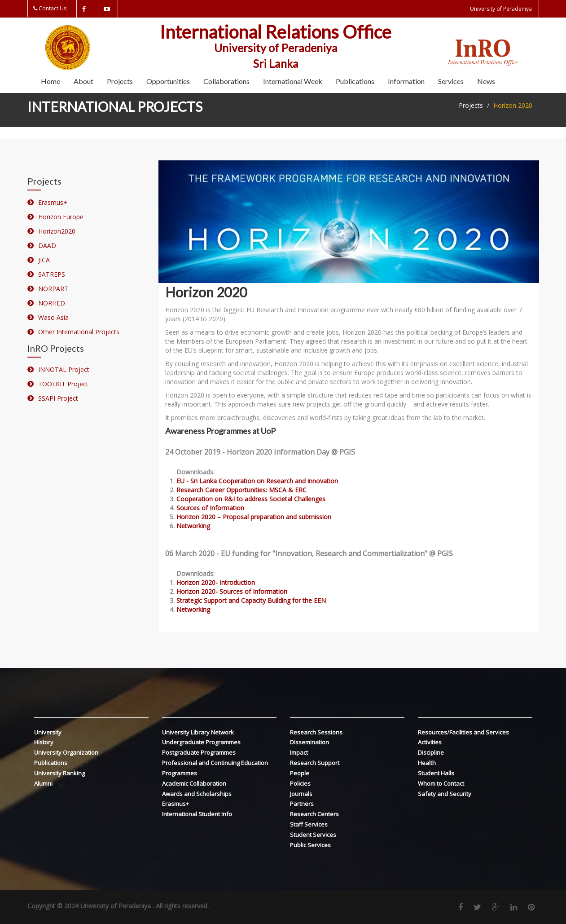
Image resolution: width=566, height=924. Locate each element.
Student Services (313, 835)
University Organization (66, 752)
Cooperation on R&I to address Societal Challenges (251, 499)
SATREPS (52, 274)
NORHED (52, 303)
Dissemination (309, 742)
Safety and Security (445, 794)
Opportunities (168, 81)
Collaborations (226, 81)
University (48, 732)
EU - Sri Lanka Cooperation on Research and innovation (257, 481)
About (83, 81)
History (44, 742)
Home (50, 81)
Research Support (315, 763)
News (486, 81)
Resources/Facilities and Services (463, 732)
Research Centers (314, 814)
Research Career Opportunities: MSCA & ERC (241, 490)
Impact (299, 752)
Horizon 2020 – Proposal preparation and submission (254, 517)
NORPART (53, 289)
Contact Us (53, 8)
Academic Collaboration (194, 783)
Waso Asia (53, 317)
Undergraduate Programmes (201, 742)
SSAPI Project (58, 398)
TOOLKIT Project (63, 384)
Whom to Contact (441, 783)
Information (406, 81)
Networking (193, 526)
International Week (293, 81)
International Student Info (197, 814)
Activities (430, 742)
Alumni (43, 783)
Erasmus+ (53, 202)
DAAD (47, 245)
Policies (300, 783)
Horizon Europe (61, 217)
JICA (44, 260)
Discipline (431, 752)
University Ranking (59, 773)
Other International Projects (79, 332)
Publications (355, 81)
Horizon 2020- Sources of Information (232, 591)
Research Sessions (316, 732)
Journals (301, 794)
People (300, 773)
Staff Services (309, 824)
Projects (120, 81)
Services (451, 81)
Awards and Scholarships (197, 794)
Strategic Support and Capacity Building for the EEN (251, 600)
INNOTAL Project (64, 369)
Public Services (310, 845)
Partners (302, 804)
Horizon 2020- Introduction (216, 582)
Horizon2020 (57, 231)
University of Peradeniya (501, 9)
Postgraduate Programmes (199, 752)
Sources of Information (210, 508)
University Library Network (198, 732)
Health (427, 763)
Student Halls (436, 773)
